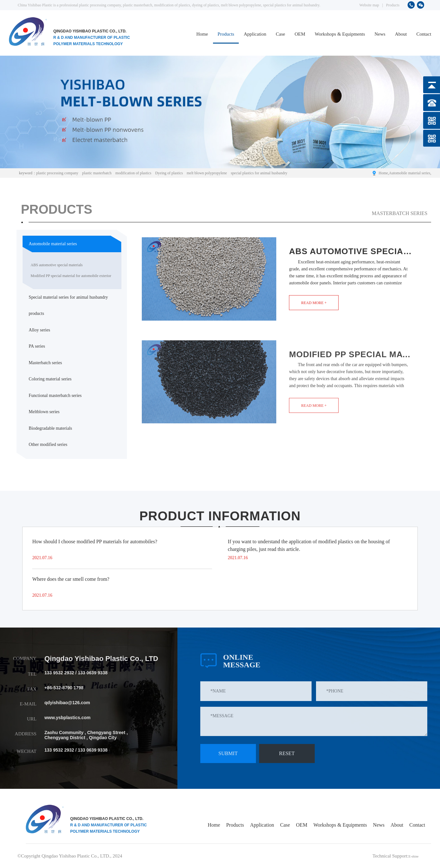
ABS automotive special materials (57, 265)
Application (255, 34)
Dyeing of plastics (169, 173)
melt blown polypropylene (207, 173)
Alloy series (39, 330)
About (401, 34)
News (380, 34)
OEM (300, 34)
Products (393, 5)
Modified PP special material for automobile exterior (71, 276)
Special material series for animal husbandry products (68, 306)
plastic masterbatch (97, 173)
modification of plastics (133, 173)
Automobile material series (409, 173)
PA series (37, 346)
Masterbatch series (45, 363)
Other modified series (48, 444)
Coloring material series (50, 379)
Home (202, 34)
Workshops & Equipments (340, 34)
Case (281, 34)
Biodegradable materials (50, 428)
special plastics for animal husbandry (259, 173)
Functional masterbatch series (55, 396)
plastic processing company (57, 173)
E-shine (411, 856)
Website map (369, 5)
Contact (424, 34)
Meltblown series (44, 412)
